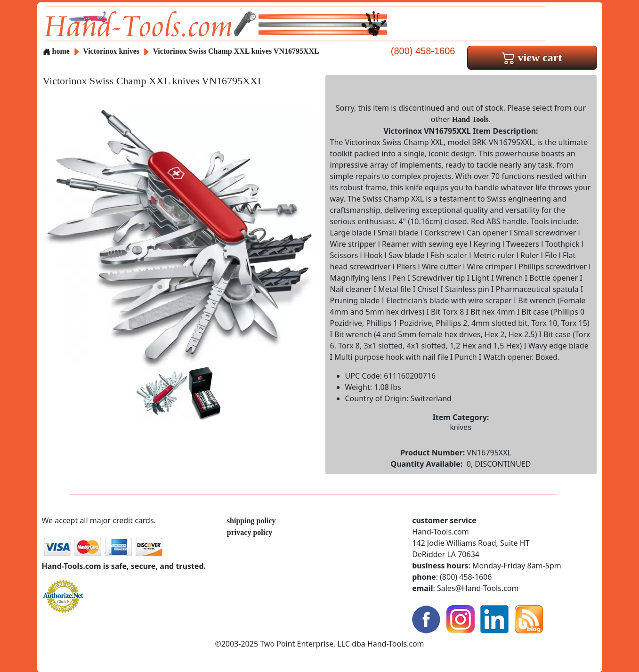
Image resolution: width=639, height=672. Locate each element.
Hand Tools (470, 119)
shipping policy (251, 521)
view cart (532, 57)
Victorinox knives (111, 51)
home (56, 51)
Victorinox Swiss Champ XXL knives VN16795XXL (236, 51)
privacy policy (250, 532)
